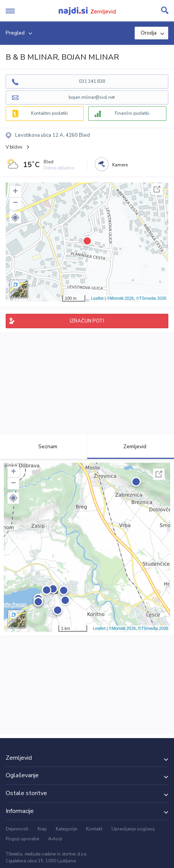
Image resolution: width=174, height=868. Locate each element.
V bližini (14, 147)
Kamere (120, 165)
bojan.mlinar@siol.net (92, 97)
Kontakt (94, 829)
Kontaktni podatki (49, 113)
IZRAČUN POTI (87, 321)
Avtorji (55, 839)
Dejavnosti (17, 829)
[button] (15, 218)
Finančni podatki (132, 113)
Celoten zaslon (157, 189)
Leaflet (97, 298)
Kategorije (66, 829)
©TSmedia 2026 (151, 298)
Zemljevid (130, 447)
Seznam (43, 447)
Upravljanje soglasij (133, 829)
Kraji (42, 829)
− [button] (15, 203)
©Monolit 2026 (120, 298)
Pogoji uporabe (22, 839)
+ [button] (15, 192)
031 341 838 (92, 81)
